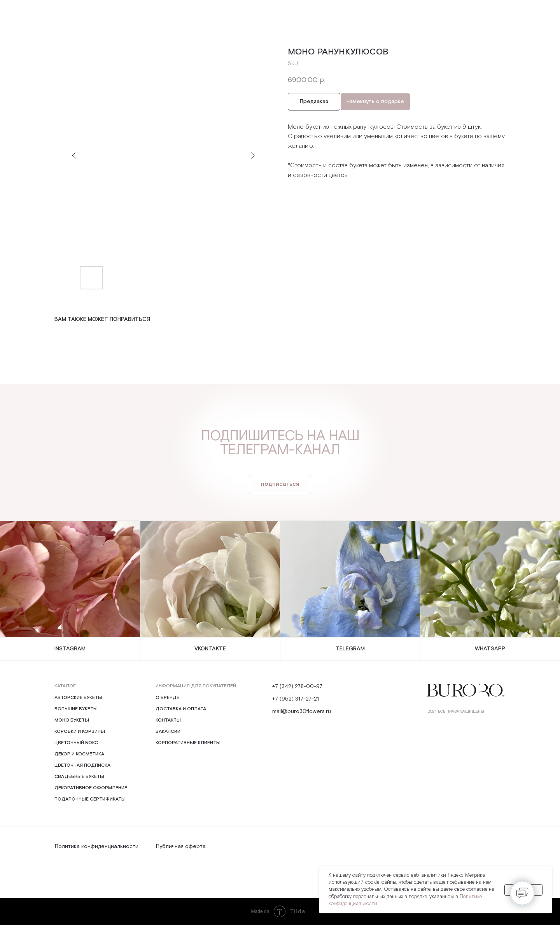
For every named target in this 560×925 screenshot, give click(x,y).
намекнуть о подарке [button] (375, 102)
